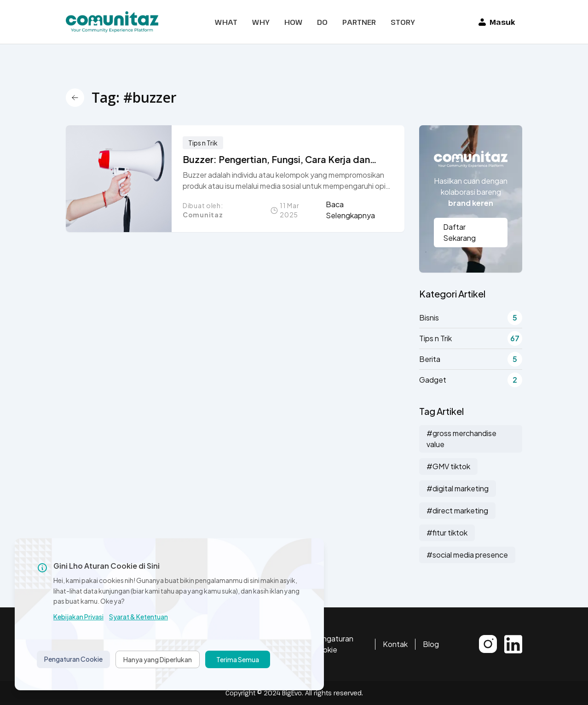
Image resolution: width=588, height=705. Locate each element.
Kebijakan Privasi (78, 617)
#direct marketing (457, 510)
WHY (261, 22)
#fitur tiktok (447, 533)
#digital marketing (458, 488)
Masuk (497, 22)
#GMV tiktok (448, 466)
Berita (471, 359)
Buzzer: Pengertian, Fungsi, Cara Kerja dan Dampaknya (276, 160)
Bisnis (471, 318)
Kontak (395, 644)
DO (322, 22)
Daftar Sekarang (459, 232)
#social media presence (467, 555)
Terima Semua (238, 659)
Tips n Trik (203, 143)
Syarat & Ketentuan (138, 617)
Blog (431, 644)
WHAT (226, 22)
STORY (403, 22)
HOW (293, 22)
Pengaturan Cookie (333, 644)
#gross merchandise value (461, 439)
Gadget (471, 380)
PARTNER (359, 22)
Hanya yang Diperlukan (158, 659)
